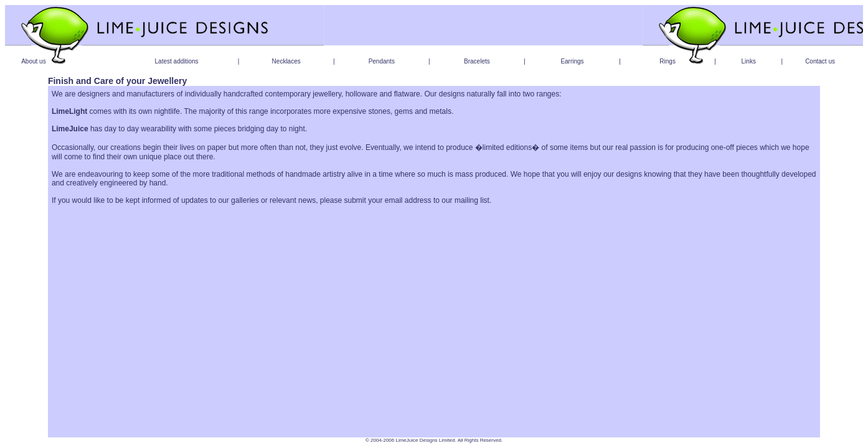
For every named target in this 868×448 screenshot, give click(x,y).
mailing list (472, 200)
